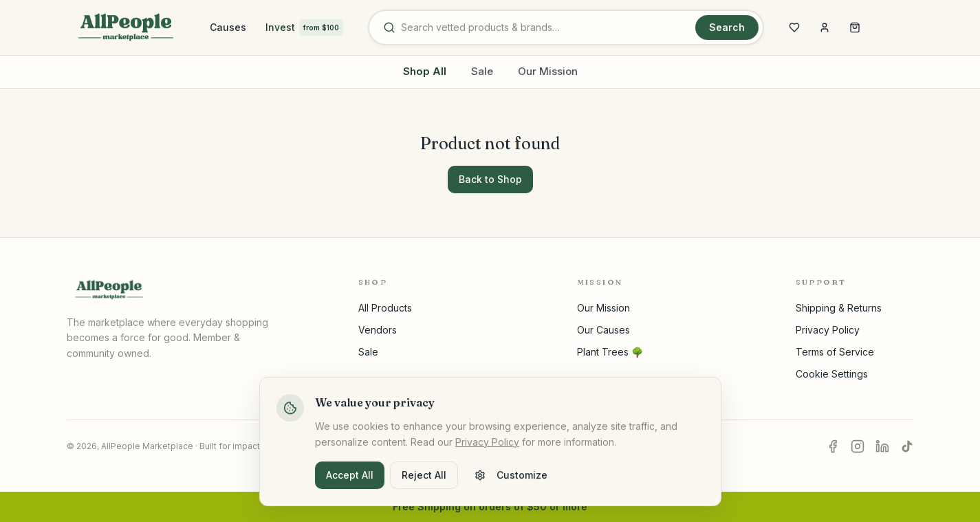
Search (727, 27)
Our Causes (603, 330)
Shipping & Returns (839, 308)
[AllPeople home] (126, 28)
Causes (228, 27)
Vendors (378, 330)
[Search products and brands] (545, 28)
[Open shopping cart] (855, 28)
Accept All (350, 483)
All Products (385, 308)
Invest (304, 28)
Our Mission (548, 71)
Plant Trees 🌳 (610, 352)
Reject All (424, 483)
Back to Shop (490, 179)
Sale (482, 71)
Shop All (425, 71)
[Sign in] (825, 28)
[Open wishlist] (794, 28)
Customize (511, 483)
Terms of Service (835, 352)
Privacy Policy (828, 330)
